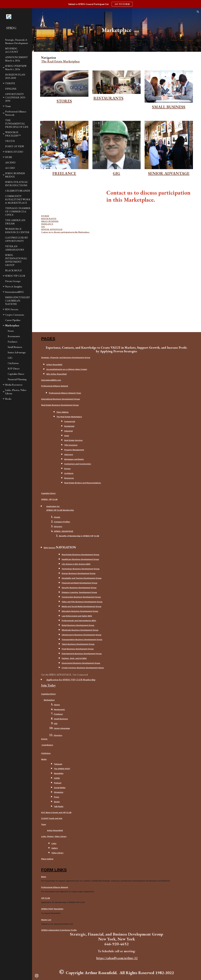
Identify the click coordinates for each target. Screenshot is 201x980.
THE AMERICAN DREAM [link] (15, 222)
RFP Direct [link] (14, 368)
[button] (198, 12)
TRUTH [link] (10, 141)
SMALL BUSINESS (50, 221)
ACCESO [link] (10, 168)
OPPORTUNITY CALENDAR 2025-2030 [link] (15, 97)
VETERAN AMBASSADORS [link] (15, 248)
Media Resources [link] (14, 385)
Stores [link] (11, 331)
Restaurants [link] (14, 336)
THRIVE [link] (10, 83)
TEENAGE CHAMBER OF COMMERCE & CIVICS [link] (18, 211)
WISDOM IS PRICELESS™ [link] (13, 134)
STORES (45, 216)
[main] (117, 30)
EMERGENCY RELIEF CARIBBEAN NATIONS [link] (17, 301)
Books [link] (8, 399)
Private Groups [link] (13, 281)
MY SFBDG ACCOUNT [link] (12, 50)
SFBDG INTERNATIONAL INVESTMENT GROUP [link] (16, 260)
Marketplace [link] (12, 325)
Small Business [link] (15, 347)
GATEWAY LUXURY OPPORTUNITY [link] (16, 239)
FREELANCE (47, 224)
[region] (100, 4)
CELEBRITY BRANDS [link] (18, 191)
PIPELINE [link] (11, 89)
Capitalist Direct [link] (16, 374)
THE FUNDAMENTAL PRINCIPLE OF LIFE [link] (17, 124)
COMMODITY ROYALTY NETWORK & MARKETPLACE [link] (18, 199)
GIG (43, 227)
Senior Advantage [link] (17, 352)
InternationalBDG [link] (14, 292)
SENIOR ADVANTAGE (52, 229)
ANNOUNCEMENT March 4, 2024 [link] (16, 59)
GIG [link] (10, 358)
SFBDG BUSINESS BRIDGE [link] (15, 175)
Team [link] (8, 106)
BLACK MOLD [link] (13, 270)
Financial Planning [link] (17, 379)
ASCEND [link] (10, 162)
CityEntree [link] (13, 363)
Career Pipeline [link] (13, 320)
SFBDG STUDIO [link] (14, 152)
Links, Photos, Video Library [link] (16, 392)
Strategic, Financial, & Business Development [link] (17, 41)
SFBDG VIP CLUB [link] (15, 276)
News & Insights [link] (14, 286)
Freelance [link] (12, 342)
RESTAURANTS (49, 219)
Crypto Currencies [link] (15, 315)
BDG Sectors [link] (12, 309)
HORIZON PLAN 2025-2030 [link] (15, 76)
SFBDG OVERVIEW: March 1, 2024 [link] (16, 68)
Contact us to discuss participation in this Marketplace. (65, 232)
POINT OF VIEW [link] (15, 146)
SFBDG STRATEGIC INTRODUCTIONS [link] (17, 184)
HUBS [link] (9, 157)
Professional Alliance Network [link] (16, 113)
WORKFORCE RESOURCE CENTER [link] (17, 230)
